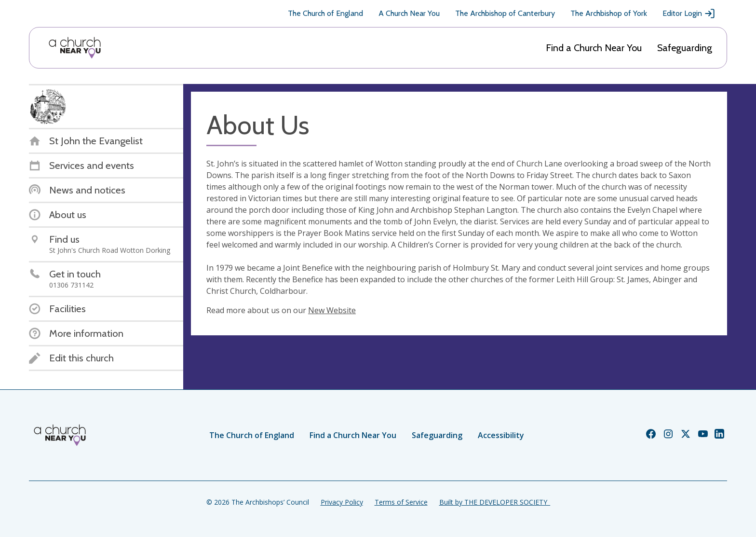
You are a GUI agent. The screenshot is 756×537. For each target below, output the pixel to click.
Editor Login (689, 14)
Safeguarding (685, 48)
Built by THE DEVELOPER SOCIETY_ (495, 502)
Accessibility (501, 435)
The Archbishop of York (609, 13)
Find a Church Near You (594, 48)
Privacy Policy (342, 502)
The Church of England (325, 13)
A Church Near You (409, 13)
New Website (332, 310)
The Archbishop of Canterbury (505, 13)
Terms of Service (401, 502)
